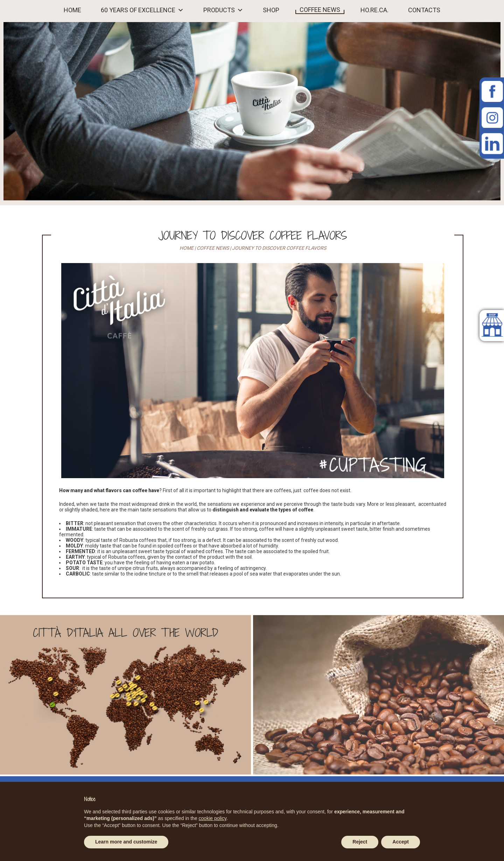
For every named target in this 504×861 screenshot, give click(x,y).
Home (187, 248)
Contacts (424, 10)
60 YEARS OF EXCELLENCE (138, 10)
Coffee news (213, 248)
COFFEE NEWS (320, 10)
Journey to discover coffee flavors (253, 235)
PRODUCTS (219, 10)
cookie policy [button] (213, 818)
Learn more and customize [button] (126, 842)
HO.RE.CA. (374, 10)
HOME (72, 10)
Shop (271, 10)
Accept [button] (401, 842)
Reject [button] (360, 842)
